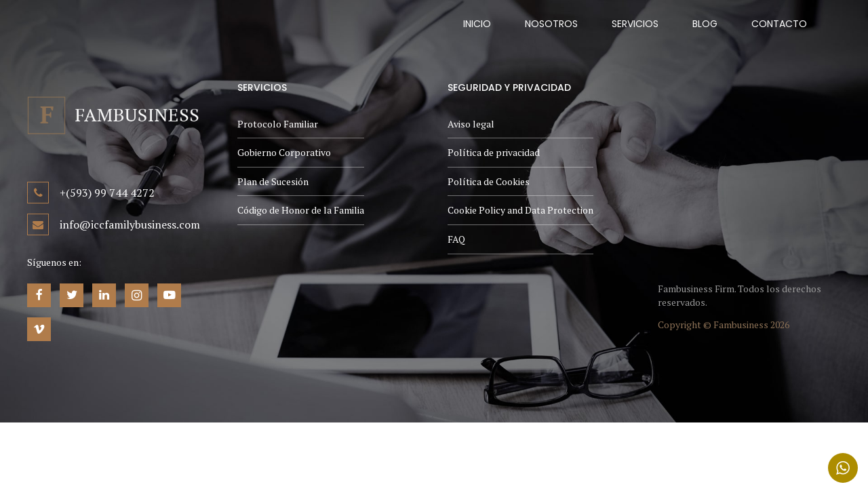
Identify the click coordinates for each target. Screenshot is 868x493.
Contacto (779, 24)
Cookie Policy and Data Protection (520, 210)
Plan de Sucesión (273, 181)
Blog (705, 24)
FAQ (456, 239)
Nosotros (551, 24)
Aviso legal (471, 124)
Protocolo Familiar (278, 124)
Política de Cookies (489, 181)
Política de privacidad (494, 152)
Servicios (635, 24)
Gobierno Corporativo (284, 152)
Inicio (477, 24)
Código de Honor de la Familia (301, 210)
